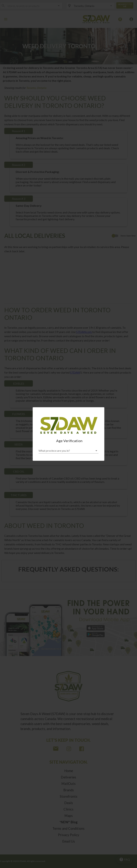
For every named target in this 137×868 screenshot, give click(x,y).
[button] (68, 451)
